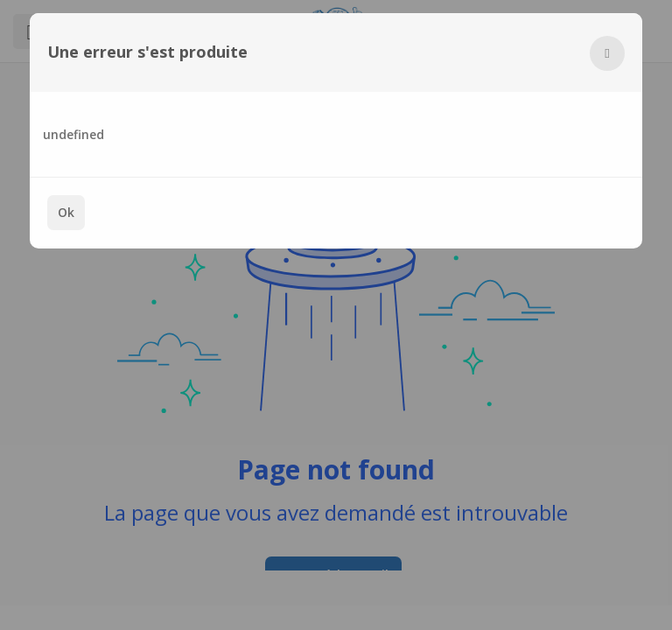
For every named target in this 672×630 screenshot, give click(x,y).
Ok (66, 212)
